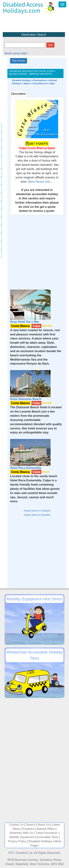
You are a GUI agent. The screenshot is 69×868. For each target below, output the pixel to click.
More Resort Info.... (40, 182)
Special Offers (46, 829)
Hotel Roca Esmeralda (26, 468)
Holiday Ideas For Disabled (37, 511)
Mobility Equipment (22, 837)
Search (31, 825)
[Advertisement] (34, 250)
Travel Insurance (47, 833)
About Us (44, 825)
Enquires (28, 829)
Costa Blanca (39, 84)
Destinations (40, 80)
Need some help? (16, 53)
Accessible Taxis (47, 837)
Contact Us (16, 825)
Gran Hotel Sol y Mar (25, 322)
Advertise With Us (21, 833)
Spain (27, 84)
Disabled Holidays (21, 80)
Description (19, 94)
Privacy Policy (17, 841)
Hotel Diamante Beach (26, 399)
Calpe (52, 84)
